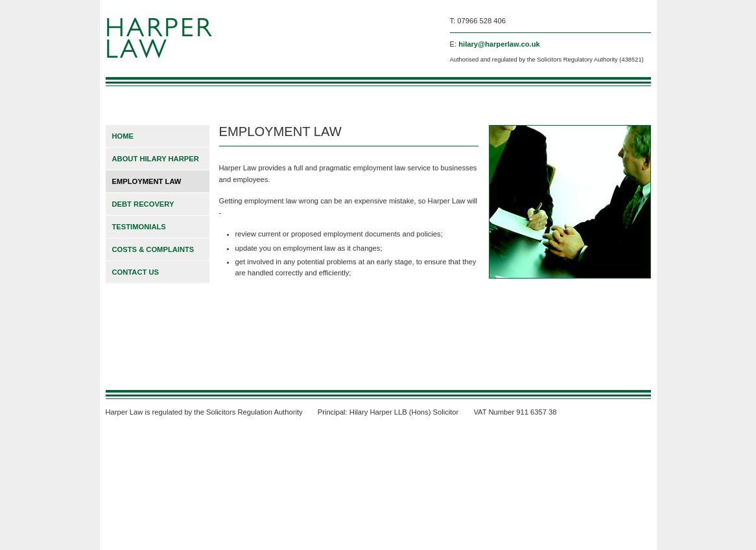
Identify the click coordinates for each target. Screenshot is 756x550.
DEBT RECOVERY (143, 204)
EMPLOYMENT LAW (147, 181)
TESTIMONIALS (139, 227)
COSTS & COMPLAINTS (153, 249)
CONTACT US (136, 272)
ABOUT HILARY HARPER (156, 159)
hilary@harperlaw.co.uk (499, 44)
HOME (123, 136)
